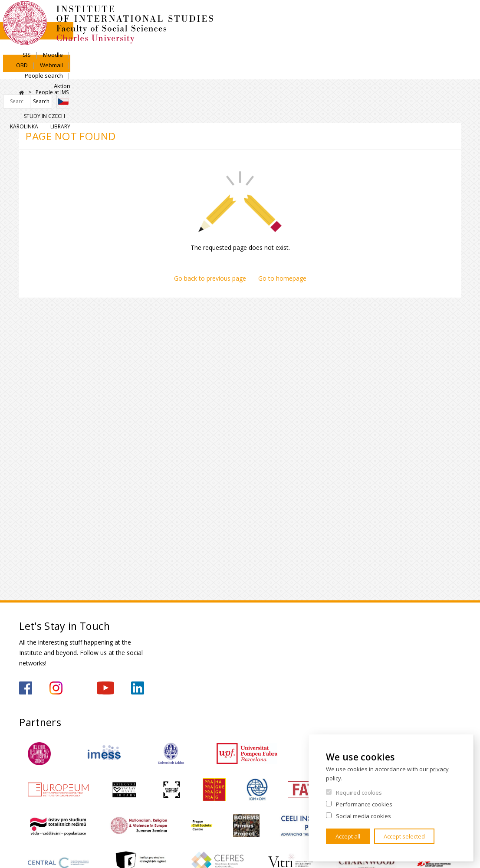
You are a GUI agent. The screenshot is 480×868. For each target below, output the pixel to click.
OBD (341, 16)
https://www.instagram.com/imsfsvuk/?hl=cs (56, 688)
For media (438, 79)
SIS (287, 16)
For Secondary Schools (309, 79)
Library (451, 46)
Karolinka (415, 46)
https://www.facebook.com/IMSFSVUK (26, 688)
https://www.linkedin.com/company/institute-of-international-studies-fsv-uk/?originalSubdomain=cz (138, 688)
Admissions (110, 71)
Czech (454, 32)
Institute (47, 71)
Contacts (382, 71)
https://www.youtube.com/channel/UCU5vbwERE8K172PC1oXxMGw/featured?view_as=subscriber (105, 688)
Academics (175, 71)
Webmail (370, 16)
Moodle (313, 16)
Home (21, 93)
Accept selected (404, 836)
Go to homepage (282, 278)
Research (235, 71)
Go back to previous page (210, 278)
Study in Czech (368, 46)
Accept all (348, 836)
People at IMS (52, 92)
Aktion (453, 16)
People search (413, 16)
